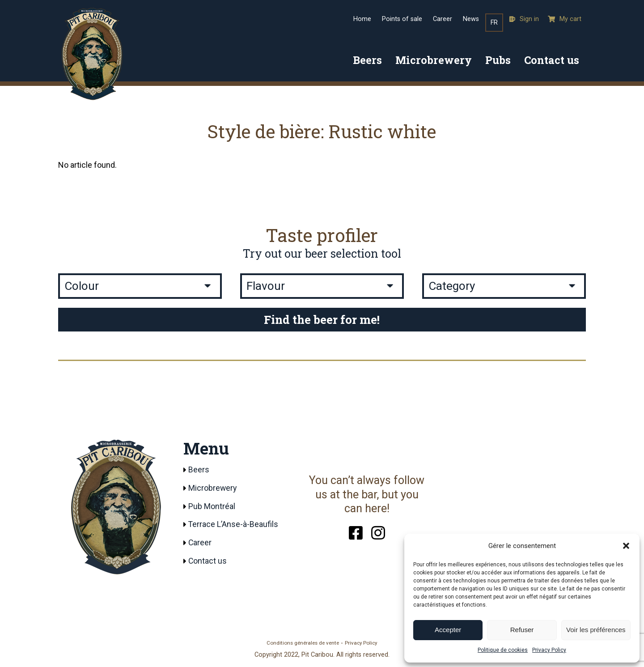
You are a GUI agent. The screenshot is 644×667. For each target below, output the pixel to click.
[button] (626, 546)
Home (362, 19)
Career (443, 19)
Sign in (524, 19)
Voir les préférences (596, 630)
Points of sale (402, 19)
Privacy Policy (549, 650)
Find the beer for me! (322, 319)
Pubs (498, 60)
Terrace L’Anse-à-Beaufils (233, 525)
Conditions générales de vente (303, 643)
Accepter (448, 630)
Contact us (552, 60)
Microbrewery (434, 60)
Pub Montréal (212, 507)
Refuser (522, 630)
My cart (565, 19)
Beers (367, 60)
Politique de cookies (503, 650)
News (471, 19)
